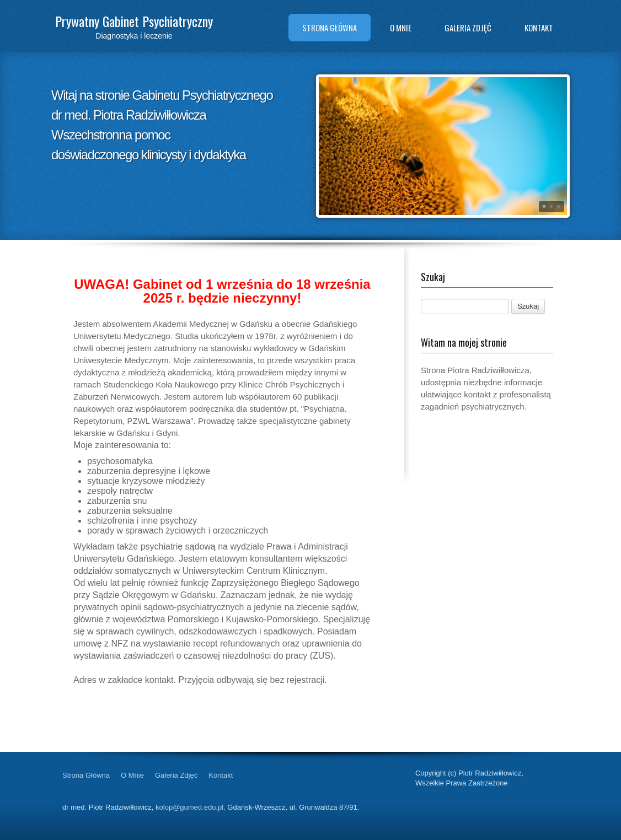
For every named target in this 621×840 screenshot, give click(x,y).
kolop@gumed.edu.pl (189, 807)
